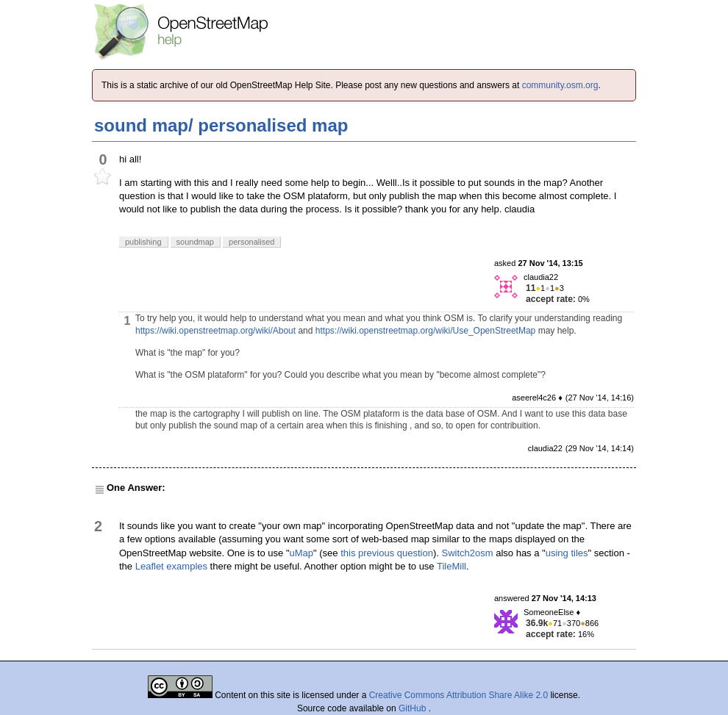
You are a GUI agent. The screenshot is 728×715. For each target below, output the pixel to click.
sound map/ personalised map (221, 125)
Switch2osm (468, 553)
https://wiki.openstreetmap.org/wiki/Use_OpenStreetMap (425, 331)
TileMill (452, 566)
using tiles (567, 553)
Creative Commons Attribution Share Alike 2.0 (458, 695)
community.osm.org (560, 85)
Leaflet (150, 566)
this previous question (387, 553)
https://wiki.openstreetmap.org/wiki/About (215, 331)
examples (187, 566)
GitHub (414, 708)
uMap (302, 553)
